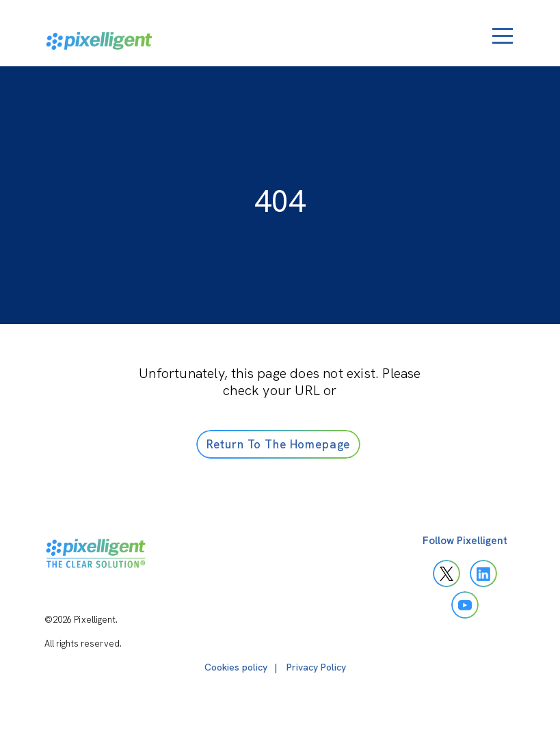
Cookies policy (236, 667)
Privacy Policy (316, 667)
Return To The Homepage (279, 444)
